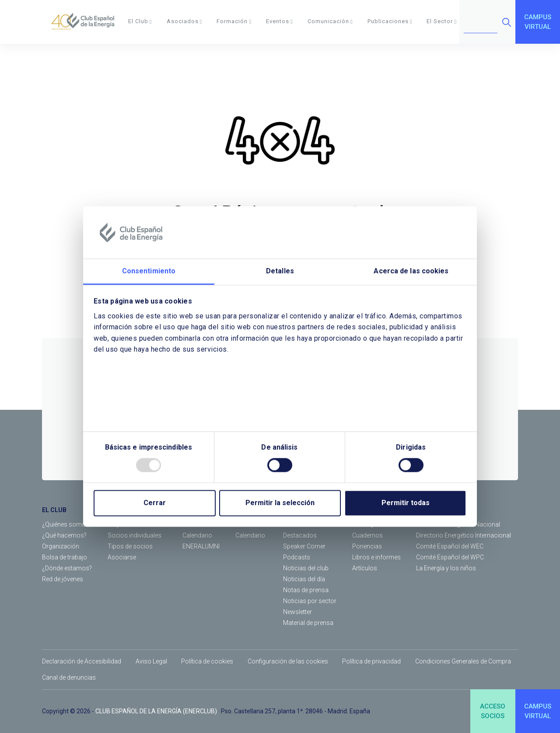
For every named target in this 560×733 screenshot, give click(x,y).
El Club (140, 21)
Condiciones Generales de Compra (463, 661)
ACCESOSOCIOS (493, 711)
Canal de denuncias (69, 677)
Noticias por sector (310, 601)
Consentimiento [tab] (149, 271)
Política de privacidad (371, 661)
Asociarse (122, 557)
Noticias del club (306, 568)
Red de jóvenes (63, 579)
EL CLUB (54, 510)
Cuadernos (367, 535)
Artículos (365, 568)
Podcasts (297, 557)
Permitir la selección (280, 503)
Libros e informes (376, 557)
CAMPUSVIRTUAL (538, 22)
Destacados (300, 535)
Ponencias (367, 546)
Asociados (185, 21)
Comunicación (330, 21)
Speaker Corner (304, 546)
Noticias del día (304, 579)
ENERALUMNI (201, 546)
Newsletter (297, 612)
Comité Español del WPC (450, 557)
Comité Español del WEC (450, 546)
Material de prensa (308, 623)
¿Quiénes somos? (67, 524)
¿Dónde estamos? (67, 568)
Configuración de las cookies (288, 661)
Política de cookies (207, 661)
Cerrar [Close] (155, 503)
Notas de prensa (306, 590)
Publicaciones (390, 21)
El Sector (442, 21)
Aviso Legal (151, 661)
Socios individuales (135, 535)
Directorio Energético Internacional (464, 535)
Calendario (197, 535)
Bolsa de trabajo (65, 557)
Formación (234, 21)
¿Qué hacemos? (64, 535)
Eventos (280, 21)
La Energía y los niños (446, 568)
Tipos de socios (130, 546)
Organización (61, 546)
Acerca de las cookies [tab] (411, 271)
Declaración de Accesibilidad (82, 661)
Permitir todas (406, 503)
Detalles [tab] (280, 271)
